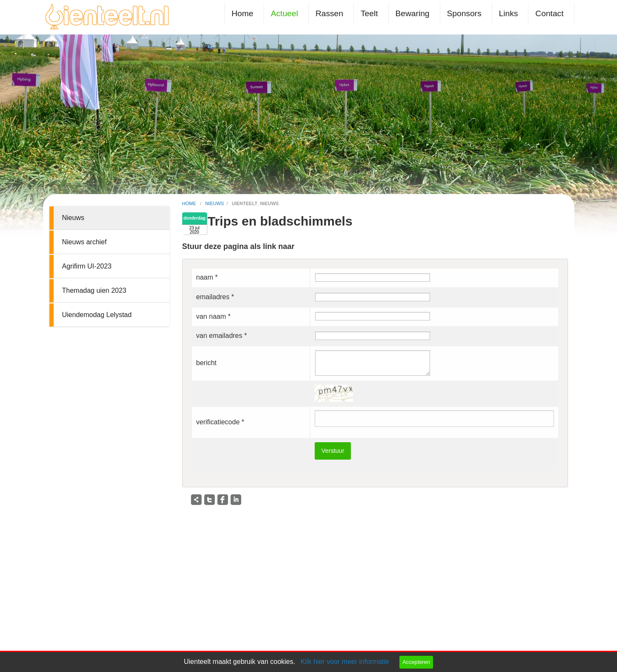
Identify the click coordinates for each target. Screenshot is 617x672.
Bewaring (413, 13)
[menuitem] (244, 13)
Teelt (369, 13)
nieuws (215, 203)
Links (509, 13)
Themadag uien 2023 (94, 290)
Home (242, 13)
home (190, 203)
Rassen (329, 13)
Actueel (284, 13)
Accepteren (416, 662)
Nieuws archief (85, 242)
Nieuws (73, 218)
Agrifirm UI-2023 (87, 266)
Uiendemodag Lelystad (97, 315)
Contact (549, 13)
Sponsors (464, 13)
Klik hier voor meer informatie (345, 662)
